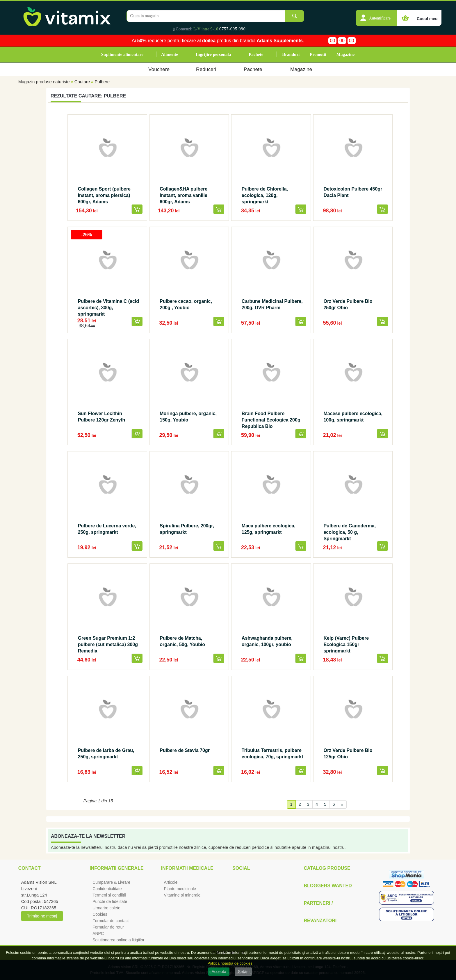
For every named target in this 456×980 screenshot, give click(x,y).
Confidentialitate (107, 889)
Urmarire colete (106, 908)
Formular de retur (108, 927)
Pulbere (102, 82)
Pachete (256, 54)
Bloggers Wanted (328, 886)
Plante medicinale (180, 889)
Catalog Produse (327, 868)
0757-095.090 (233, 29)
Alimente (170, 54)
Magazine (345, 54)
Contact (30, 868)
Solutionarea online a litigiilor (118, 940)
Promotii (318, 54)
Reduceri (206, 69)
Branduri (291, 54)
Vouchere (159, 69)
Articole (171, 882)
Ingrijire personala (213, 54)
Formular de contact (111, 921)
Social (241, 868)
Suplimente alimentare (122, 54)
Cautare (82, 82)
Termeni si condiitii (109, 895)
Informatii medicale (187, 868)
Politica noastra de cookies (230, 963)
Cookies (100, 914)
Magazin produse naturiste (44, 82)
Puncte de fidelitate (110, 901)
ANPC (98, 933)
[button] (377, 15)
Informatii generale (116, 868)
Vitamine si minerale (182, 895)
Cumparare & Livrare (111, 882)
